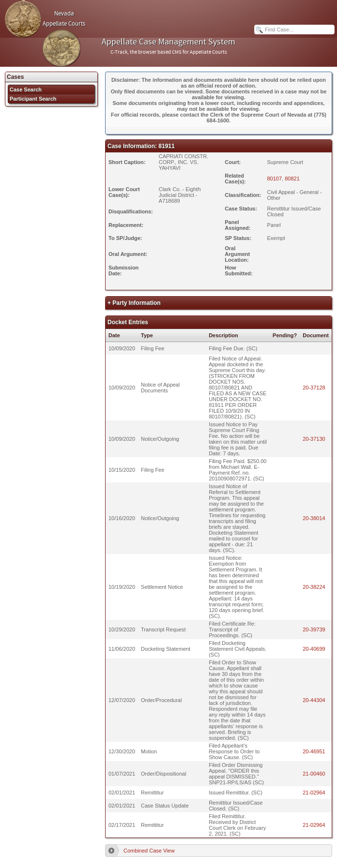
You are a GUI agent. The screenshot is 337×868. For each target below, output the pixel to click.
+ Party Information (134, 303)
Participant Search (33, 99)
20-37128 (314, 388)
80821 (292, 179)
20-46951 (314, 751)
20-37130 (314, 439)
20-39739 (314, 629)
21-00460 (314, 774)
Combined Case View (149, 851)
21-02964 (314, 793)
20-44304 (314, 700)
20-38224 (314, 587)
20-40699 (314, 649)
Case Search (26, 90)
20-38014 (314, 518)
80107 (274, 179)
